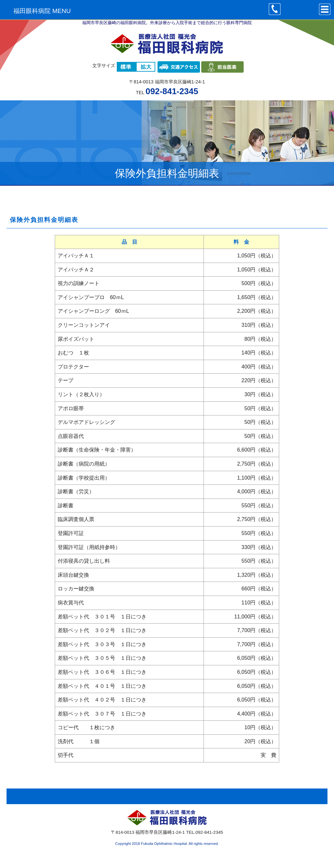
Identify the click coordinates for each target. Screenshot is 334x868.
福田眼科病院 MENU (42, 11)
